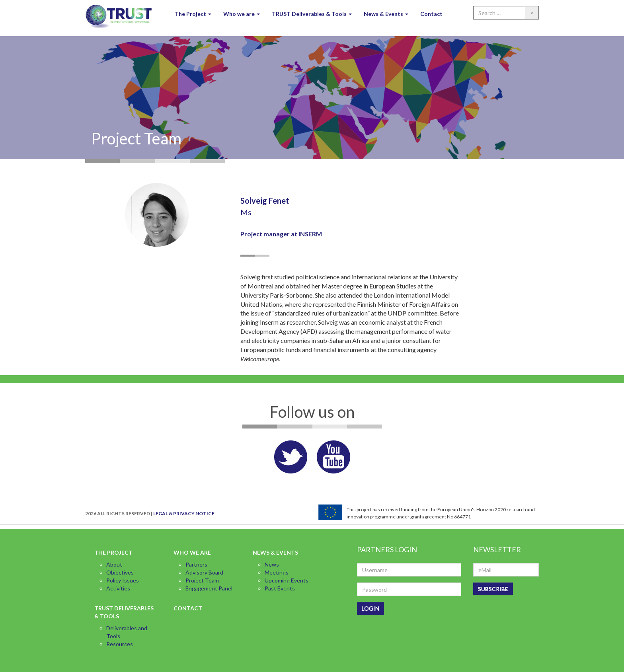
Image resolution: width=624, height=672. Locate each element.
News (272, 564)
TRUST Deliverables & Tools (312, 14)
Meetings (277, 572)
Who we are (242, 14)
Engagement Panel (209, 588)
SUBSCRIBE (493, 589)
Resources (120, 644)
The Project (193, 14)
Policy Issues (123, 580)
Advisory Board (204, 572)
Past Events (280, 588)
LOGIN (370, 608)
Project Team (202, 580)
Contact (431, 14)
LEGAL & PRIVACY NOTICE (184, 513)
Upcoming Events (287, 580)
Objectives (120, 572)
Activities (118, 588)
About (114, 564)
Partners (196, 564)
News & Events (386, 14)
